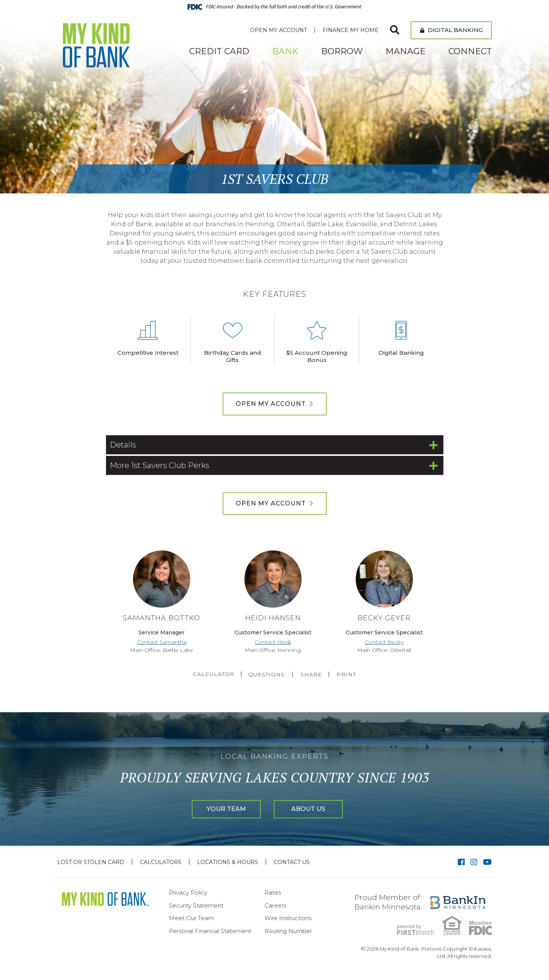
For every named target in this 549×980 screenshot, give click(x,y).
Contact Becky (384, 642)
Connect (470, 51)
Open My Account (279, 30)
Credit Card (219, 51)
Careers (275, 905)
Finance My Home (351, 30)
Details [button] (123, 445)
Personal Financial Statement (210, 931)
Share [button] (312, 674)
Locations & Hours (228, 862)
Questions (267, 674)
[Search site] (395, 30)
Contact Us (292, 862)
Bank (285, 51)
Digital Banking (451, 30)
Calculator (212, 674)
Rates (273, 892)
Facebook (461, 862)
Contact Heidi (273, 642)
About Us (314, 809)
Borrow (342, 51)
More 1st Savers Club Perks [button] (160, 465)
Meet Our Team (191, 918)
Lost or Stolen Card (91, 862)
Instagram (474, 862)
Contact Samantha (162, 642)
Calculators (161, 862)
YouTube (487, 862)
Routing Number (288, 931)
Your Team (221, 809)
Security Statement (196, 905)
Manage (405, 51)
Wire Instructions (288, 918)
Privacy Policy (188, 892)
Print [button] (348, 674)
